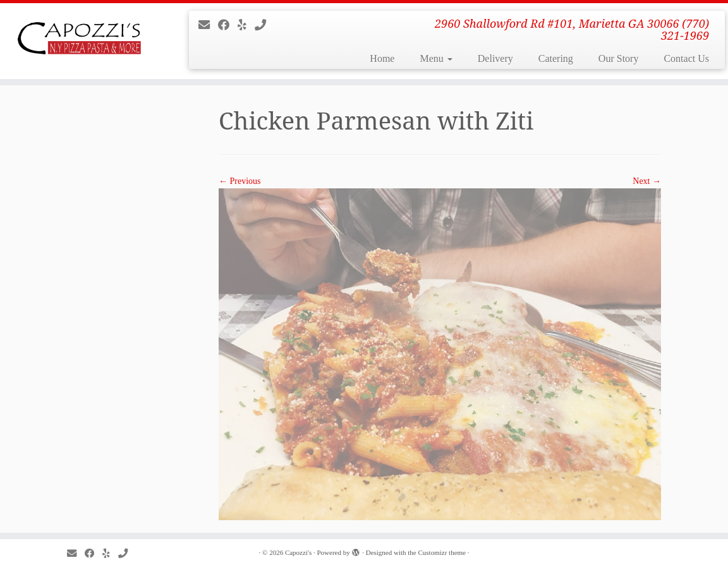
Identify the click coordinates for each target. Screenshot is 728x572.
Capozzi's (298, 552)
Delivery (495, 58)
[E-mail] (208, 25)
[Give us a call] (264, 25)
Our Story (619, 58)
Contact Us (686, 58)
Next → (647, 181)
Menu (436, 58)
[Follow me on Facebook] (228, 25)
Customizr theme (442, 552)
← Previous (240, 181)
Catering (556, 58)
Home (382, 58)
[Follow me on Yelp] (246, 25)
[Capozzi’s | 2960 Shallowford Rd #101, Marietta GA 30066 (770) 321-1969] (85, 41)
